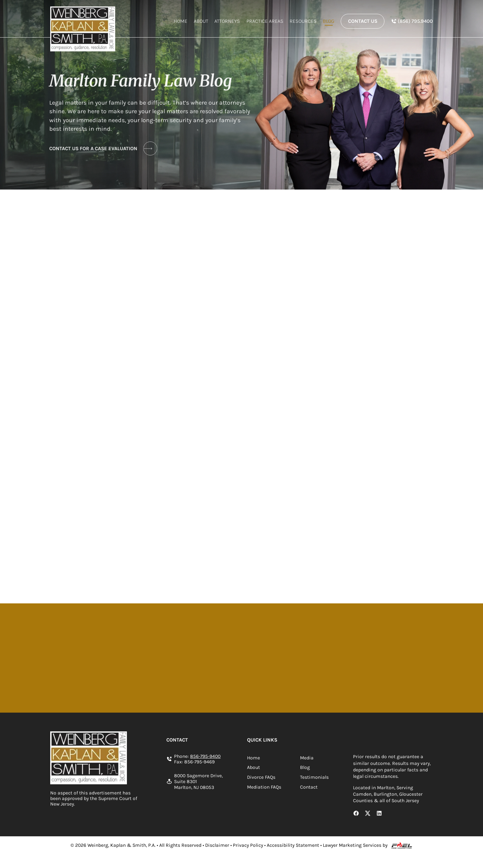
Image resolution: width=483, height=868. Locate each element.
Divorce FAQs (261, 777)
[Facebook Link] (356, 814)
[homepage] (83, 29)
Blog (329, 21)
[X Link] (368, 814)
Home (181, 21)
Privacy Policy (248, 845)
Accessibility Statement (293, 845)
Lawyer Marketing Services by (355, 845)
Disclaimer (217, 845)
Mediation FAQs (264, 787)
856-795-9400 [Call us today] (205, 756)
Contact (309, 787)
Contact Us (363, 21)
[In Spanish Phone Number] (412, 21)
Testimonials (314, 777)
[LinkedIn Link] (379, 814)
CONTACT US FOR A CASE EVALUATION (101, 148)
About (201, 21)
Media (307, 758)
